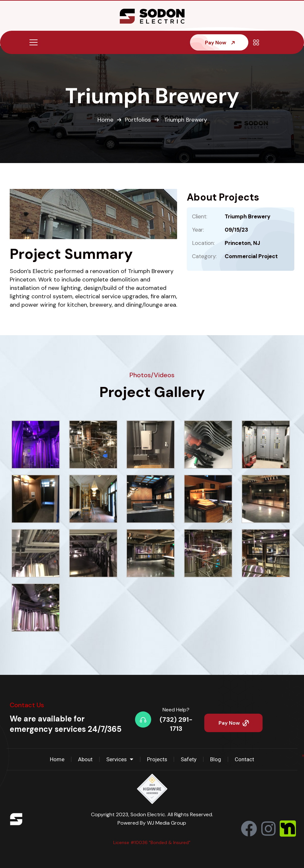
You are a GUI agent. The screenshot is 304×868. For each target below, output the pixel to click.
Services (120, 759)
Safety (189, 759)
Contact (245, 759)
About (85, 759)
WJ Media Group (167, 823)
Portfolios (137, 120)
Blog (216, 759)
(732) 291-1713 (176, 724)
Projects (157, 759)
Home (104, 120)
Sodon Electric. (149, 814)
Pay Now (220, 43)
